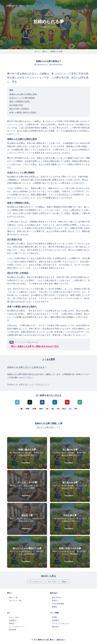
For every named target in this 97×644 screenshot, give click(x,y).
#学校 (27, 409)
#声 (76, 409)
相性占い (13, 623)
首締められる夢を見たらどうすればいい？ (28, 385)
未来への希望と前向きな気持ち (23, 113)
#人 (70, 409)
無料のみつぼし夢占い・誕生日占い (21, 6)
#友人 (64, 409)
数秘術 (55, 607)
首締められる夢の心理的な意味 (23, 94)
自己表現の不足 (16, 105)
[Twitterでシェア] (17, 402)
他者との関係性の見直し (20, 102)
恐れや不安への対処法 (19, 109)
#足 (47, 409)
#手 (58, 409)
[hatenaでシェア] (55, 402)
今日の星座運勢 (58, 604)
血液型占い (13, 620)
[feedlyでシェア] (80, 402)
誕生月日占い (57, 597)
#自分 (41, 409)
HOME (54, 617)
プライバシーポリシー (61, 623)
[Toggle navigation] (87, 6)
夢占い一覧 (13, 597)
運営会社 (55, 627)
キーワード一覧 (15, 601)
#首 (53, 409)
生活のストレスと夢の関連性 (22, 98)
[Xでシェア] (30, 402)
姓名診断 (13, 630)
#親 (21, 409)
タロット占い (52, 582)
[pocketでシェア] (67, 402)
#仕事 (34, 409)
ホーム (37, 52)
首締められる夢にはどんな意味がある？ (27, 367)
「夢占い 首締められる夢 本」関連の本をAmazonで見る (34, 346)
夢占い (45, 52)
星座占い (65, 582)
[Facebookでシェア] (42, 402)
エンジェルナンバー (36, 582)
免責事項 (55, 620)
